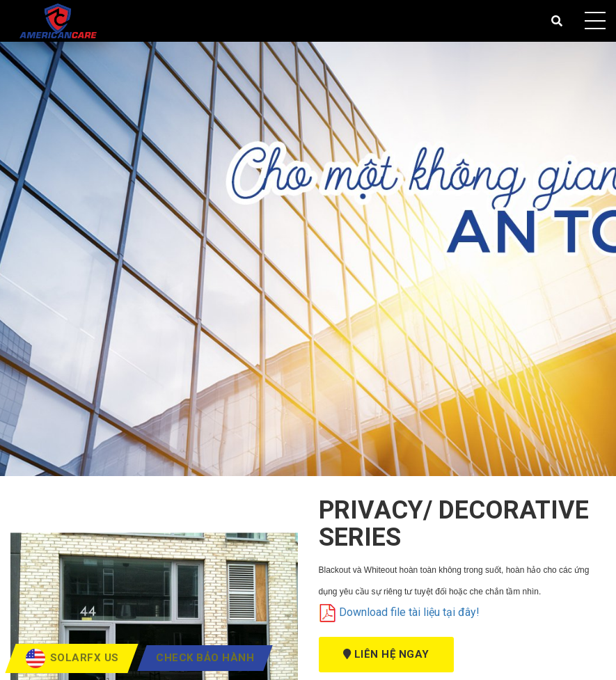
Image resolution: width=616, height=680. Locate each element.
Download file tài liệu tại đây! (399, 612)
